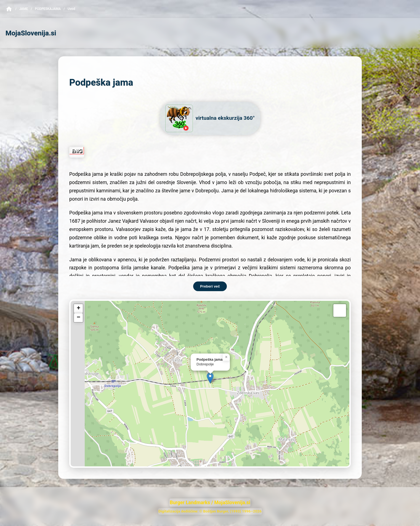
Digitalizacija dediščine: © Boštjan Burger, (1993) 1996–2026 (210, 511)
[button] (210, 378)
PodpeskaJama (48, 9)
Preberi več (210, 286)
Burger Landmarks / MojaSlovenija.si (210, 503)
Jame (24, 9)
